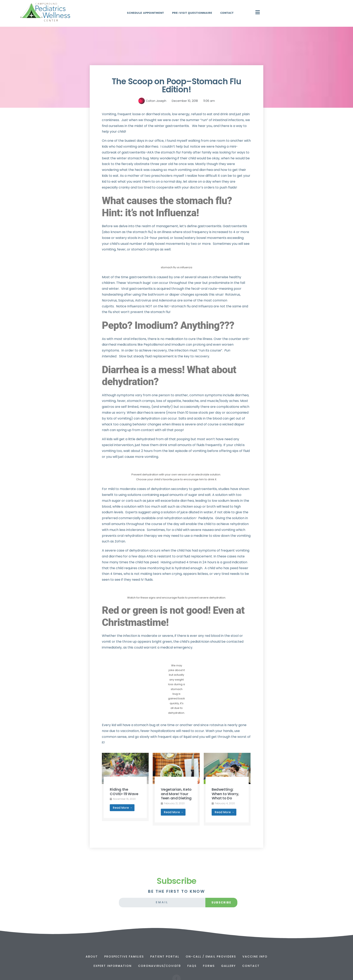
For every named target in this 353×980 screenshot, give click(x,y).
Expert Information (113, 966)
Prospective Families (124, 957)
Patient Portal (165, 957)
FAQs (192, 966)
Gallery (228, 966)
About (92, 957)
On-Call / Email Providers (211, 957)
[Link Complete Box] (125, 787)
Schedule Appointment (146, 13)
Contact (227, 13)
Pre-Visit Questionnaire (192, 13)
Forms (209, 966)
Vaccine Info (255, 957)
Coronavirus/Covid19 (159, 966)
